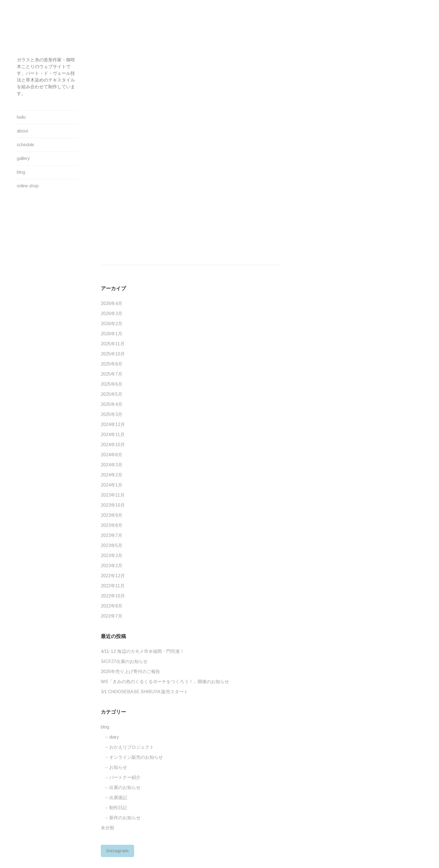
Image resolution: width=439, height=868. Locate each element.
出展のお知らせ (125, 787)
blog (21, 172)
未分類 (108, 828)
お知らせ (118, 767)
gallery (23, 158)
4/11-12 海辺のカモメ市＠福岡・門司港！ (143, 651)
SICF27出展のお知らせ (124, 661)
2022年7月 (112, 616)
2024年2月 (112, 475)
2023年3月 (112, 556)
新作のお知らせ (125, 818)
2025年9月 (112, 364)
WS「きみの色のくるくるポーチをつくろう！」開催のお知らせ (165, 682)
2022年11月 (113, 586)
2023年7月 (112, 535)
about (23, 131)
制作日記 (118, 808)
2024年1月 (112, 485)
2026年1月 (112, 334)
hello (21, 117)
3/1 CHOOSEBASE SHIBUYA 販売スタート (144, 692)
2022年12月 (113, 576)
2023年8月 (112, 525)
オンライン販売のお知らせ (136, 757)
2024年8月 (112, 455)
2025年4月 (112, 404)
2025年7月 (112, 374)
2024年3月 (112, 465)
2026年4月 (112, 303)
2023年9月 (112, 515)
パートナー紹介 (125, 777)
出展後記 (118, 798)
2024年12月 (113, 424)
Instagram (117, 851)
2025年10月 (113, 354)
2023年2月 (112, 566)
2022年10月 (113, 596)
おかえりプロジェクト (132, 747)
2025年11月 (113, 344)
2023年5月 (112, 545)
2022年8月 (112, 606)
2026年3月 (112, 314)
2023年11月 (113, 495)
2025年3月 (112, 414)
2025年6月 (112, 384)
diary (114, 737)
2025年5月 (112, 394)
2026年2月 (112, 324)
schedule (25, 145)
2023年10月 (113, 505)
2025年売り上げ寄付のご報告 (130, 672)
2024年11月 (113, 435)
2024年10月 (113, 445)
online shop (28, 186)
